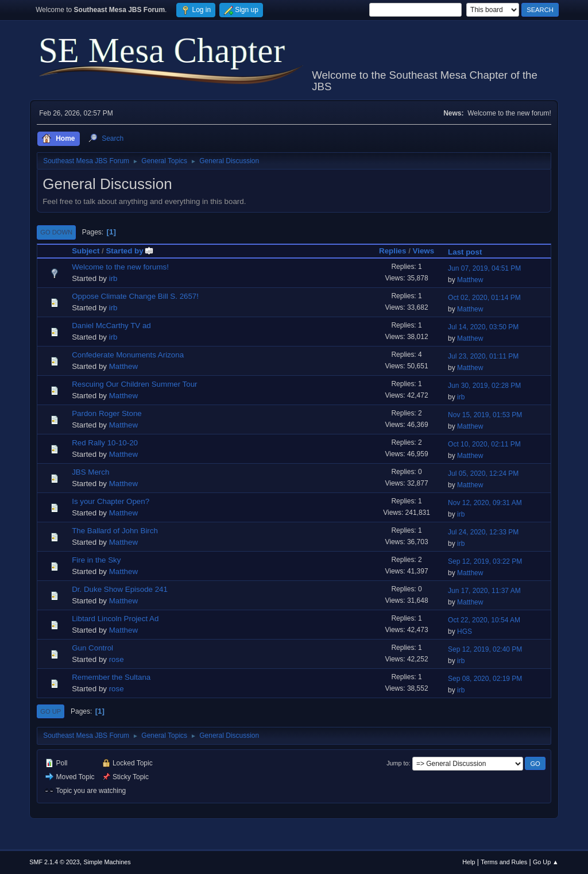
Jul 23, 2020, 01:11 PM (483, 356)
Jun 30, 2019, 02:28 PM (484, 386)
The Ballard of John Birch (115, 531)
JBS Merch (90, 472)
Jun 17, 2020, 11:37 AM (484, 591)
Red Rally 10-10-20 (105, 443)
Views (424, 251)
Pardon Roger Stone (107, 413)
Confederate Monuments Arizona (128, 355)
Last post (465, 252)
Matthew (470, 280)
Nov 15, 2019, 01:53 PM (485, 415)
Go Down (56, 232)
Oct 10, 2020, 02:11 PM (484, 444)
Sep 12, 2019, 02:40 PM (485, 649)
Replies (392, 251)
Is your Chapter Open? (111, 501)
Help (469, 862)
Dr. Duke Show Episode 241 (120, 589)
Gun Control (92, 648)
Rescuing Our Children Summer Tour (134, 384)
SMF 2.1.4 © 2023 (55, 862)
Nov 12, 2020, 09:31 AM (485, 503)
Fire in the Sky (96, 560)
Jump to (397, 763)
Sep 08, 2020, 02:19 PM (485, 679)
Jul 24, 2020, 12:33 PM (483, 532)
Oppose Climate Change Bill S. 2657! (135, 296)
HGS (465, 632)
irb (113, 278)
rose (117, 659)
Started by (129, 251)
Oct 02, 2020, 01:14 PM (484, 298)
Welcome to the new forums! (120, 267)
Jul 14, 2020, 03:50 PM (483, 327)
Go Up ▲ (546, 862)
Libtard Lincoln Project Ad (115, 619)
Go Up (51, 711)
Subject (86, 251)
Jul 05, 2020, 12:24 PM (483, 473)
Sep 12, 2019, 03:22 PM (485, 561)
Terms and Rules (504, 862)
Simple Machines (107, 862)
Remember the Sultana (111, 677)
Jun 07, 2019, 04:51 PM (484, 268)
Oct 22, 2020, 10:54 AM (484, 620)
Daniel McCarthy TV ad (111, 326)
